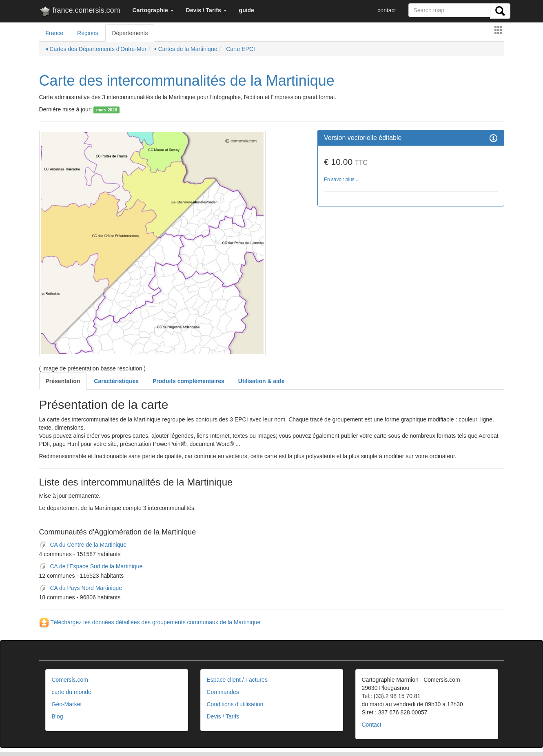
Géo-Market (67, 704)
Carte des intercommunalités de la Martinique (187, 81)
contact (387, 10)
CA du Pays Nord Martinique (81, 588)
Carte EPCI (240, 49)
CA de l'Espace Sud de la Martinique (91, 566)
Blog (58, 716)
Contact (372, 725)
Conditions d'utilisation (235, 704)
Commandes (223, 692)
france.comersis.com (80, 12)
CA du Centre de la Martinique (83, 545)
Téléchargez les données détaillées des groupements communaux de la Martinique (150, 622)
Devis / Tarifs (223, 716)
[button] (153, 10)
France (55, 33)
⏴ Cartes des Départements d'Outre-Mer (96, 49)
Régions (88, 33)
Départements (130, 33)
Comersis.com (70, 680)
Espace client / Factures (237, 680)
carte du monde (72, 692)
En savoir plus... (341, 180)
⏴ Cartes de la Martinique (186, 49)
